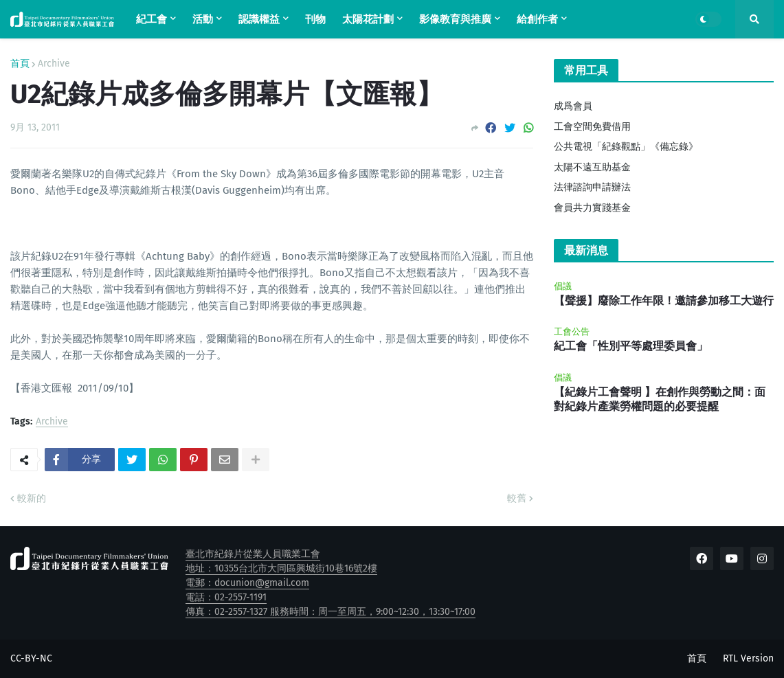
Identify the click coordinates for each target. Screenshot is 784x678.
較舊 (517, 498)
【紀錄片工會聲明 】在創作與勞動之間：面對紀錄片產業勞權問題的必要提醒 (660, 399)
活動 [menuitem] (203, 19)
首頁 (20, 64)
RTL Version (748, 658)
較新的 (32, 498)
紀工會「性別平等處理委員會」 (631, 346)
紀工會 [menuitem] (152, 19)
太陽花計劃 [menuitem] (368, 19)
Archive (54, 64)
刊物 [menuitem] (315, 19)
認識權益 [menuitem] (259, 19)
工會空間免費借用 (592, 127)
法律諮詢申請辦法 (592, 187)
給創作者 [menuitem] (537, 19)
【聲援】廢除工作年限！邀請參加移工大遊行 (664, 301)
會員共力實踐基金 (592, 208)
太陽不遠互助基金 (592, 167)
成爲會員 (573, 106)
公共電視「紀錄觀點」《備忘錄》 (626, 147)
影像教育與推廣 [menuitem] (455, 19)
